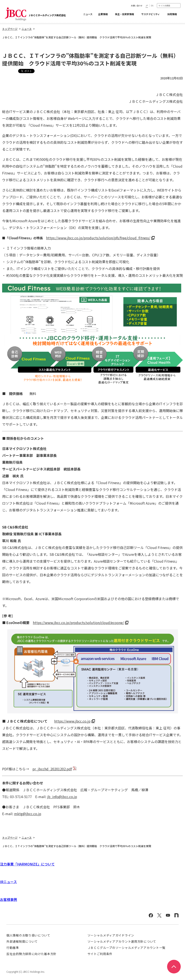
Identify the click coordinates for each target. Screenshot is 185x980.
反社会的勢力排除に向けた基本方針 (31, 954)
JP (147, 6)
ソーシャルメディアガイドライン (111, 935)
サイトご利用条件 (100, 954)
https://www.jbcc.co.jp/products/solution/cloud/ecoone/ (78, 623)
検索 (178, 5)
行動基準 (13, 948)
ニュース (88, 14)
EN (152, 6)
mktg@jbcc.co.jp (28, 814)
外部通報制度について (22, 941)
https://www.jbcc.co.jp (72, 721)
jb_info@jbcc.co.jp (62, 797)
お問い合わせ (137, 6)
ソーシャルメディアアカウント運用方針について (122, 941)
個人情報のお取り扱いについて (28, 935)
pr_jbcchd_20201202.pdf (52, 769)
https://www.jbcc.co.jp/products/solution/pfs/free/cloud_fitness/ (98, 238)
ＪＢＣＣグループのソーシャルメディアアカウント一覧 (127, 948)
